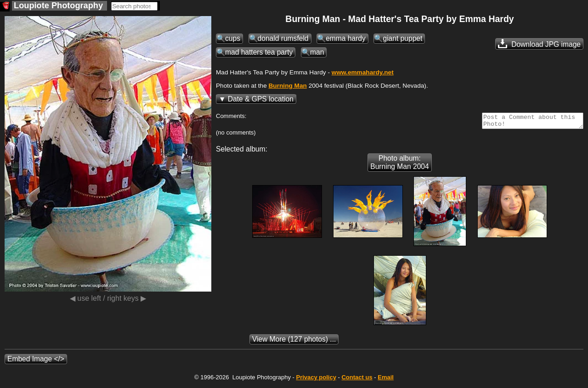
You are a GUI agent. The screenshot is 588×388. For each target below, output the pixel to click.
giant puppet (402, 38)
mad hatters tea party (259, 52)
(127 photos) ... (294, 342)
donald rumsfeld (283, 38)
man (317, 52)
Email (386, 380)
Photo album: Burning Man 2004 (399, 165)
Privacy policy (316, 380)
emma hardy (346, 38)
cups (233, 38)
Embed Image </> (36, 362)
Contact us (357, 380)
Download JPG (539, 44)
